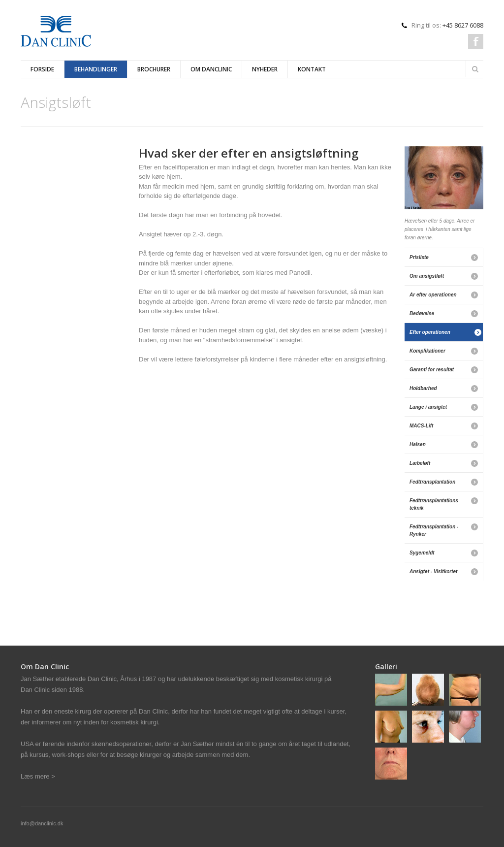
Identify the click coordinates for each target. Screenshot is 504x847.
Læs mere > (38, 776)
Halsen (418, 444)
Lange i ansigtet (428, 407)
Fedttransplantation (432, 482)
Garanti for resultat (432, 370)
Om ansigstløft (427, 276)
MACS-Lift (421, 426)
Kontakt (312, 69)
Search (475, 69)
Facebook (476, 42)
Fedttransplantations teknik (434, 504)
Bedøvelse (422, 313)
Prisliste (419, 257)
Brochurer (154, 69)
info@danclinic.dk (42, 823)
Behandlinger (96, 69)
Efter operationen (430, 332)
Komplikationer (427, 351)
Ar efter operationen (433, 295)
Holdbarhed (423, 388)
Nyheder (265, 69)
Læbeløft (420, 463)
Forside (42, 69)
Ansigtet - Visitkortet (433, 571)
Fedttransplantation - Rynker (434, 530)
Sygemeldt (422, 553)
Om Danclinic (211, 69)
